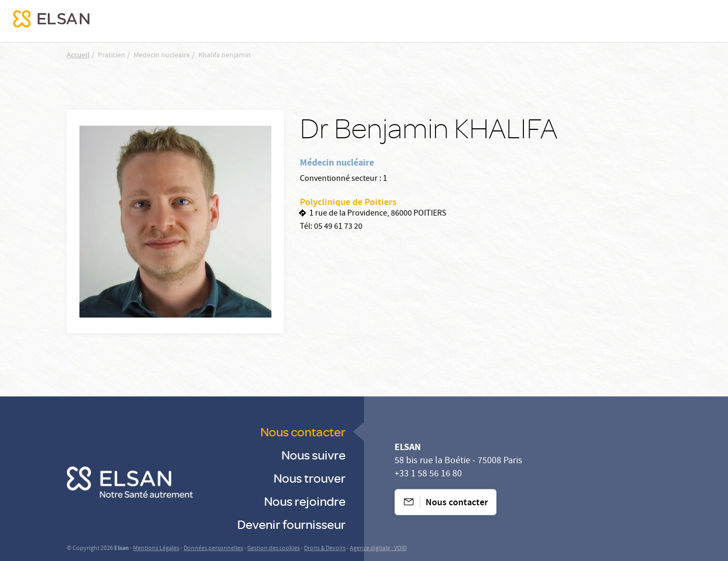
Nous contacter (303, 431)
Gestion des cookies (274, 549)
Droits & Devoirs (325, 549)
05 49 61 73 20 (338, 227)
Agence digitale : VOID (378, 549)
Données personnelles (213, 549)
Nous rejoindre (305, 501)
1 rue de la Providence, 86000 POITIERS (378, 214)
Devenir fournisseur (291, 524)
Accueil (78, 56)
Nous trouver (310, 478)
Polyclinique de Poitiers (348, 203)
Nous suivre (314, 455)
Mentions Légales (156, 549)
